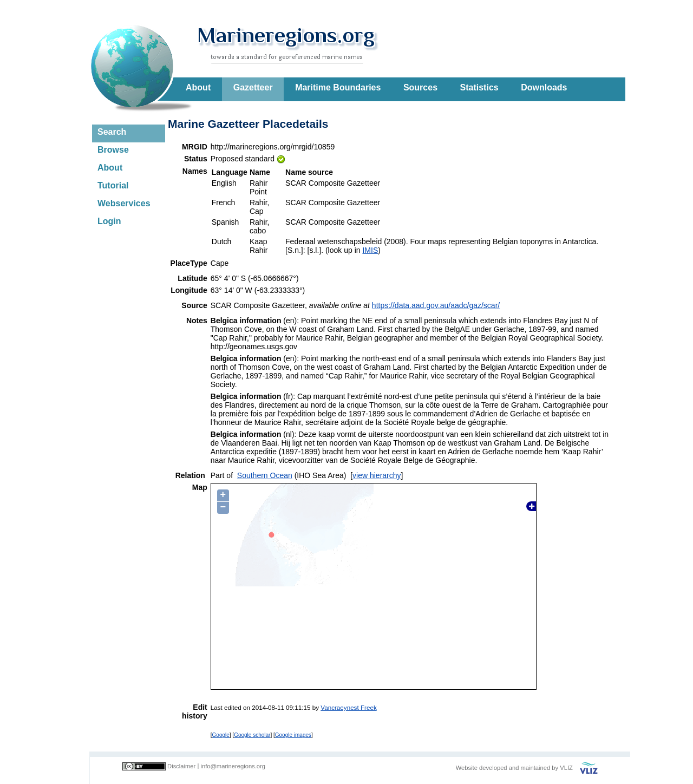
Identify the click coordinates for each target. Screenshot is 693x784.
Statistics (479, 87)
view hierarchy (377, 475)
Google (221, 735)
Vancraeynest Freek (348, 707)
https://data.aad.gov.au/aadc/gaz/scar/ (436, 305)
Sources (420, 87)
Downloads (544, 87)
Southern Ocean (265, 475)
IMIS (370, 250)
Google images (293, 735)
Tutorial (113, 185)
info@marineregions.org (233, 766)
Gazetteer (253, 87)
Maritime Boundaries (338, 87)
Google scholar (252, 735)
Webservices (124, 203)
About (198, 87)
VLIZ (566, 768)
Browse (113, 150)
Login (109, 221)
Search (112, 132)
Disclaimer (181, 766)
